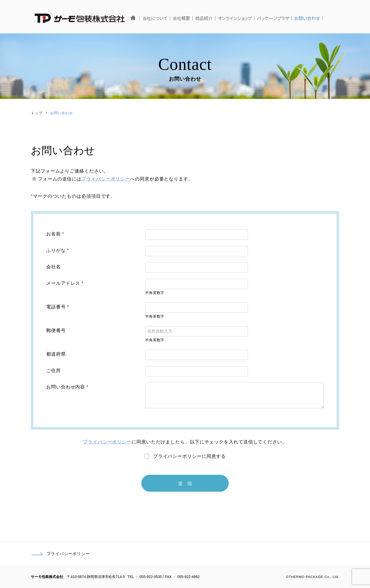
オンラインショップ (251, 18)
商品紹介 (220, 18)
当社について (172, 18)
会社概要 (198, 18)
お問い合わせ (324, 18)
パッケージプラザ (290, 18)
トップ (37, 113)
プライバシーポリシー (106, 179)
